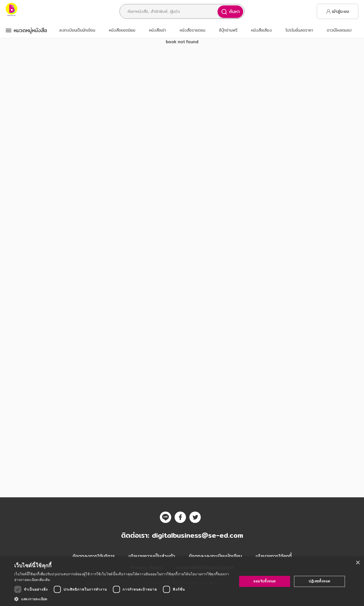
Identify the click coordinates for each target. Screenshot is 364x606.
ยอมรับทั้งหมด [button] (264, 581)
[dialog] (182, 581)
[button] (122, 599)
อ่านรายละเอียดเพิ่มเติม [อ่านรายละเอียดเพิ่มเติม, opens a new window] (32, 580)
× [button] (358, 563)
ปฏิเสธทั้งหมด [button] (319, 581)
